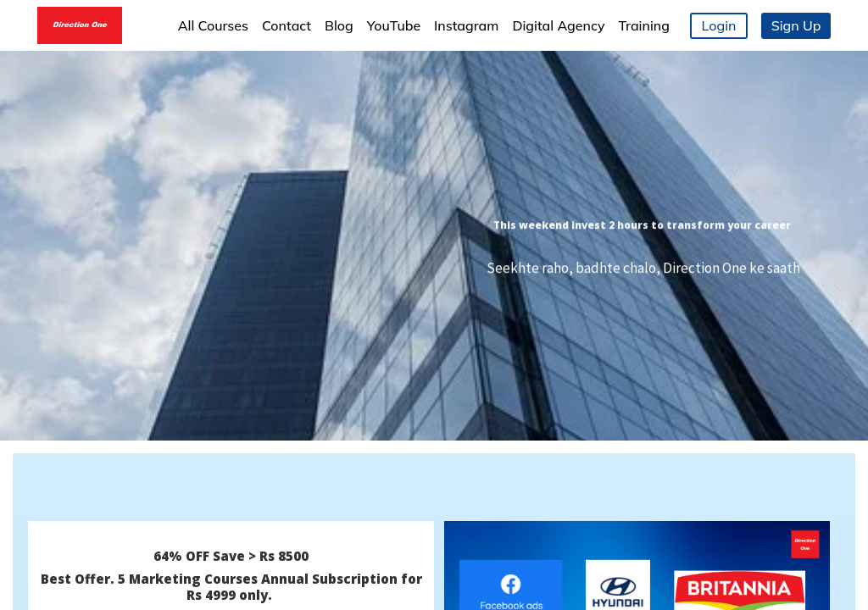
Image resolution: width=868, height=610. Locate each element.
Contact (287, 25)
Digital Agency (558, 25)
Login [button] (719, 25)
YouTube (394, 25)
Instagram (466, 25)
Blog (339, 25)
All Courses (213, 25)
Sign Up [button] (796, 25)
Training (644, 25)
